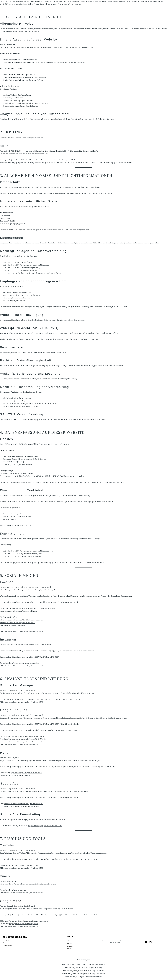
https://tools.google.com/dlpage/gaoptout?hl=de (27, 736)
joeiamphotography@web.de (16, 224)
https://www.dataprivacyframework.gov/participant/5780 (23, 702)
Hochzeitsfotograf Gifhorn (95, 964)
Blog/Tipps (17, 930)
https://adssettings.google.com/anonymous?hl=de (45, 826)
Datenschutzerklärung (39, 930)
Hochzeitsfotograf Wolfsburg (92, 967)
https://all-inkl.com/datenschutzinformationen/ (32, 154)
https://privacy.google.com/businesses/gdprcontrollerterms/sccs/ (27, 921)
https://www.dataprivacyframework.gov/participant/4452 (23, 631)
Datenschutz (115, 943)
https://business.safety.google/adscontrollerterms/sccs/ (23, 742)
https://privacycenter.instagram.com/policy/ (24, 663)
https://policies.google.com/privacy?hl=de (24, 865)
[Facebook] (146, 942)
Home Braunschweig (34, 933)
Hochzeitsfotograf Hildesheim (95, 974)
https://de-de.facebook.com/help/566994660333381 (18, 623)
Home (52, 930)
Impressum (123, 941)
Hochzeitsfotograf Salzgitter (75, 977)
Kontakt (69, 949)
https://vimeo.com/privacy (18, 890)
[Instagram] (151, 942)
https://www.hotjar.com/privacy (20, 775)
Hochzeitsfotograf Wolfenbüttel (72, 974)
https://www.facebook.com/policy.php (13, 625)
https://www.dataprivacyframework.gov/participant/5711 (23, 893)
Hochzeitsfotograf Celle (94, 977)
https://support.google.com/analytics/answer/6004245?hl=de (25, 739)
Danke (26, 930)
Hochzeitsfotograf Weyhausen (73, 971)
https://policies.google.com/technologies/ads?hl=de (22, 806)
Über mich (70, 941)
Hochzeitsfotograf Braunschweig (73, 964)
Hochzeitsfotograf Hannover (94, 971)
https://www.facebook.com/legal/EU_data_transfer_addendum (21, 620)
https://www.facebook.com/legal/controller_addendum (19, 611)
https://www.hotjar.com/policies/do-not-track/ (26, 773)
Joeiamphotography (113, 941)
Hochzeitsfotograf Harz (73, 967)
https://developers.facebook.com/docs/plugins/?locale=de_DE (34, 590)
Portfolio (70, 944)
